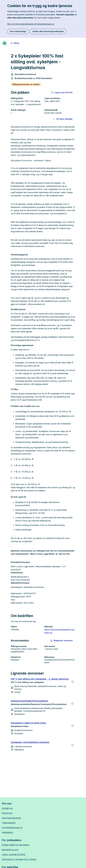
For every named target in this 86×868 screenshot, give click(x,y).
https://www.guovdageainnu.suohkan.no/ (60, 631)
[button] (62, 641)
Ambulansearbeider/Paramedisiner (30, 701)
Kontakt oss (7, 808)
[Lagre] (73, 682)
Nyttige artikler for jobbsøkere (16, 845)
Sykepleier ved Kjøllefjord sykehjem (30, 742)
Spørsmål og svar (10, 850)
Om (12, 828)
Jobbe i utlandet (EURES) (14, 854)
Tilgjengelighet (9, 823)
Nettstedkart (7, 832)
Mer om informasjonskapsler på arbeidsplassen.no (31, 24)
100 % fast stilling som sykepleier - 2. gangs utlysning (40, 679)
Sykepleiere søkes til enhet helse (28, 723)
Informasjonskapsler (11, 818)
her (34, 621)
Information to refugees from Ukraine (19, 859)
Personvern (7, 813)
